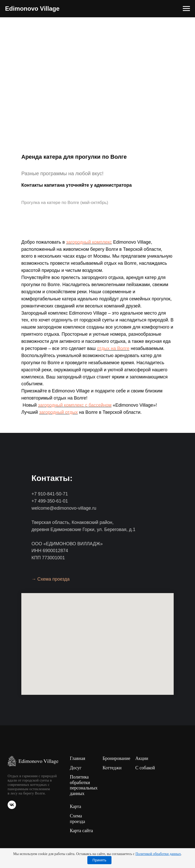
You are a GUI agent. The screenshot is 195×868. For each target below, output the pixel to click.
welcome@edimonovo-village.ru (64, 508)
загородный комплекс (89, 242)
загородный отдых (58, 412)
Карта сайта (81, 831)
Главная (77, 758)
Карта (76, 806)
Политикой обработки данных (158, 854)
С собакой (145, 768)
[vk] (12, 808)
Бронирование (116, 758)
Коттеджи (112, 768)
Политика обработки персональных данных (84, 785)
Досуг (76, 768)
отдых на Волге (113, 348)
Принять (99, 860)
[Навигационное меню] (186, 9)
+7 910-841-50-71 (50, 494)
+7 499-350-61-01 (50, 501)
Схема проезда (77, 819)
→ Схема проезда (51, 579)
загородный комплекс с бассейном (75, 405)
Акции (142, 758)
